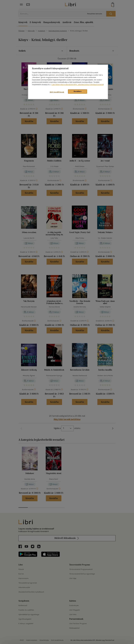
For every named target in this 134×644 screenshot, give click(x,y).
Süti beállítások (57, 92)
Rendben (78, 91)
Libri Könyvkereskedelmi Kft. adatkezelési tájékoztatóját (77, 85)
